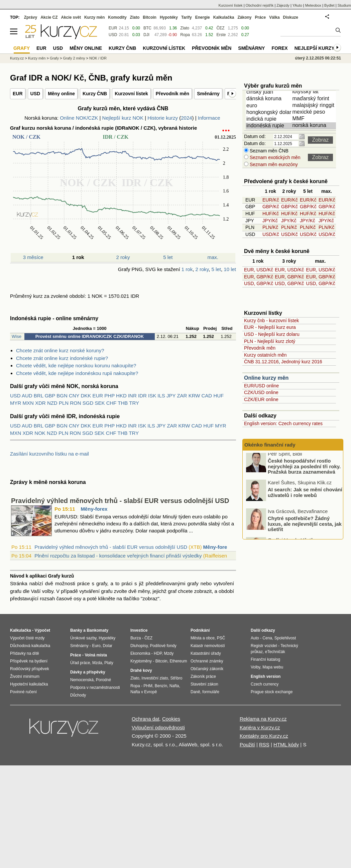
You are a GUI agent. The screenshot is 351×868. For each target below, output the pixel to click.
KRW (194, 396)
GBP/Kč (271, 207)
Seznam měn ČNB (268, 151)
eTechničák (275, 652)
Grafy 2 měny (74, 58)
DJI (146, 35)
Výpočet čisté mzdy (27, 638)
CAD (207, 396)
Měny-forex (94, 509)
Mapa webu (273, 667)
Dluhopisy (139, 646)
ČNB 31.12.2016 (261, 362)
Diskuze (291, 17)
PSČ (221, 638)
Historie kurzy (163, 118)
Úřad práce (80, 663)
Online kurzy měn (266, 378)
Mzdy (169, 653)
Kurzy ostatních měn (265, 355)
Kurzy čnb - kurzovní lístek (271, 321)
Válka (274, 17)
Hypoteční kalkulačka (29, 684)
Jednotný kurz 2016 (302, 362)
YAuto (297, 5)
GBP (50, 396)
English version (266, 676)
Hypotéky (169, 17)
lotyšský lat (315, 92)
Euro (96, 646)
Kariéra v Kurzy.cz (260, 727)
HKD (121, 396)
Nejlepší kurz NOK (123, 118)
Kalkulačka (224, 17)
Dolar (107, 646)
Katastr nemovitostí (208, 646)
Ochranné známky (207, 661)
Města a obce (203, 638)
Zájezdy (283, 5)
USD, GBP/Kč (259, 283)
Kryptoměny (141, 661)
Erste (221, 35)
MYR (16, 403)
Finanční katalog (265, 659)
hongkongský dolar (269, 113)
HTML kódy (286, 745)
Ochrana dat (146, 719)
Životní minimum (25, 676)
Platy (109, 663)
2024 (186, 118)
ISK (152, 396)
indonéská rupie (269, 126)
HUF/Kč (271, 214)
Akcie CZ (49, 17)
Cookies (171, 719)
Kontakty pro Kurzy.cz (264, 736)
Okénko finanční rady (270, 445)
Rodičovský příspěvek (30, 669)
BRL (39, 396)
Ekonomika (140, 653)
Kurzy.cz (17, 58)
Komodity (117, 17)
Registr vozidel (264, 646)
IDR (142, 396)
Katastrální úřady (206, 653)
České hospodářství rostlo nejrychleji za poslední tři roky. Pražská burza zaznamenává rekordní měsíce (304, 472)
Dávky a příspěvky (88, 672)
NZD (52, 403)
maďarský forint (315, 99)
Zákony (244, 17)
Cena (267, 638)
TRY (134, 403)
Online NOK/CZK (79, 118)
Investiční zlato (155, 678)
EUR (18, 94)
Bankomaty (97, 630)
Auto (255, 638)
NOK (40, 433)
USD (35, 94)
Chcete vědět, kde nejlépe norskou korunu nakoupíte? (76, 365)
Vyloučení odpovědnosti (158, 727)
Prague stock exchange (272, 692)
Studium (344, 5)
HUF (218, 396)
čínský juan (269, 92)
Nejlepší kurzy (315, 48)
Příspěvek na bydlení (29, 661)
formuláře (211, 692)
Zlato (185, 28)
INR (132, 396)
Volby (255, 667)
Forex (279, 48)
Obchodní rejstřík (260, 5)
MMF (315, 119)
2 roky (123, 257)
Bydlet (329, 5)
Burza (136, 638)
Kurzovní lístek (131, 94)
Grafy (54, 58)
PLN (64, 403)
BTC (147, 28)
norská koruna (315, 126)
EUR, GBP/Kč (259, 277)
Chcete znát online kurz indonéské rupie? (62, 358)
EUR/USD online (261, 386)
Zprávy (31, 17)
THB (123, 403)
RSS (264, 745)
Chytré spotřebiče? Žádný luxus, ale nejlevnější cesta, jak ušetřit (305, 526)
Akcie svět (71, 17)
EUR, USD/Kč (259, 270)
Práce (261, 17)
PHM (148, 686)
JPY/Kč (270, 221)
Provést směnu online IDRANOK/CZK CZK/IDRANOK (90, 336)
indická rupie (269, 119)
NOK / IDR (98, 58)
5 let (168, 257)
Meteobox (313, 5)
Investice (139, 630)
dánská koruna (269, 99)
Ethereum (178, 661)
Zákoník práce (203, 676)
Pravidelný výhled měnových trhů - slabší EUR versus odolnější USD (120, 501)
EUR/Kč (271, 200)
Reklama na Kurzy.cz (263, 719)
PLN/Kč (270, 227)
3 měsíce (33, 257)
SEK (100, 403)
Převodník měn (172, 94)
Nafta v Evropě (144, 692)
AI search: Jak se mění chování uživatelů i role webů (305, 495)
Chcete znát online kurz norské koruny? (60, 350)
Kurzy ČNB (95, 94)
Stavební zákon (204, 684)
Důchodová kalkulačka (30, 646)
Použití (247, 745)
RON (75, 403)
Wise (17, 336)
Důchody (78, 695)
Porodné (103, 680)
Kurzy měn (94, 17)
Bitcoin (150, 17)
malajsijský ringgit (315, 106)
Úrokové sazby (83, 638)
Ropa (185, 35)
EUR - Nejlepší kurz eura (270, 327)
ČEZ (220, 28)
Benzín (161, 686)
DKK (86, 396)
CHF (111, 403)
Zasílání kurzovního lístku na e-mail (49, 454)
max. (213, 257)
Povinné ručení (23, 692)
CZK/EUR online (261, 399)
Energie (203, 17)
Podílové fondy (163, 646)
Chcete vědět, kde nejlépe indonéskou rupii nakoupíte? (77, 373)
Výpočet (42, 630)
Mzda (97, 663)
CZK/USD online (261, 392)
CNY (74, 396)
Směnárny (208, 94)
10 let (230, 269)
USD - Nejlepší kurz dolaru (272, 334)
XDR (40, 403)
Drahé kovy (141, 670)
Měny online (61, 94)
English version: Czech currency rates (283, 423)
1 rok (187, 269)
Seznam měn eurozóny (273, 164)
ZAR (182, 396)
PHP (109, 396)
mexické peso (315, 112)
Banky (76, 630)
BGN (62, 396)
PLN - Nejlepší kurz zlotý (270, 341)
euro (269, 106)
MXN (28, 403)
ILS (161, 396)
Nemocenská (82, 680)
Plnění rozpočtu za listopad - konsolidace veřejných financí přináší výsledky (118, 556)
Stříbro (176, 678)
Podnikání (200, 630)
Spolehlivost (285, 638)
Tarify (187, 17)
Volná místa (96, 655)
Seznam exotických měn (274, 157)
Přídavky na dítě (25, 653)
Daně (195, 692)
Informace (209, 118)
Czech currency (265, 684)
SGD (88, 403)
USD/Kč (271, 234)
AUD (27, 396)
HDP (158, 653)
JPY (171, 396)
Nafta (174, 686)
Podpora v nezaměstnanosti (95, 688)
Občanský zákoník (207, 669)
